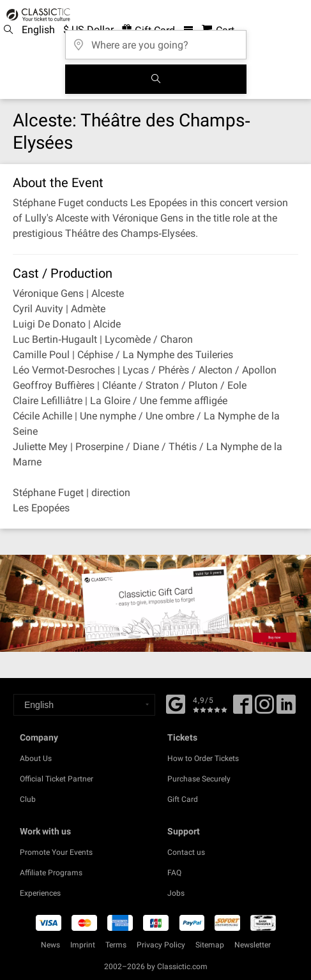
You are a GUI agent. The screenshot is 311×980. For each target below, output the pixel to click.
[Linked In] (286, 709)
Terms (116, 945)
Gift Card (183, 799)
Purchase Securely (199, 779)
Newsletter (253, 945)
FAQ (174, 873)
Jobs (176, 893)
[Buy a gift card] (155, 603)
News (50, 945)
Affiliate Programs (51, 873)
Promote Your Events (56, 852)
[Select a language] (84, 705)
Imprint (83, 945)
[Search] (156, 79)
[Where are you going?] (156, 41)
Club (28, 799)
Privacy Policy (161, 945)
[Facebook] (176, 703)
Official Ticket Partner (57, 779)
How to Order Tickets (203, 758)
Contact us (186, 852)
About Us (36, 758)
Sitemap (210, 945)
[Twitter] (264, 709)
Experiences (40, 893)
